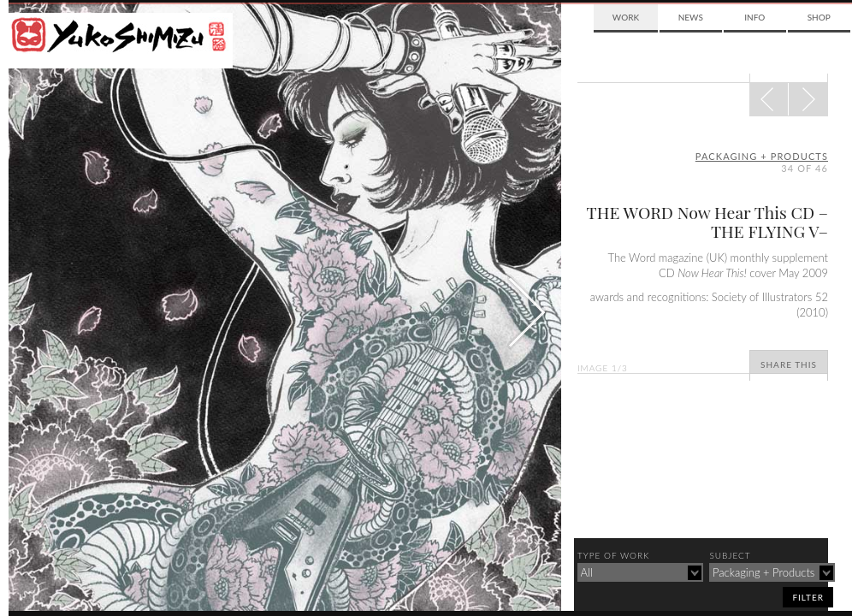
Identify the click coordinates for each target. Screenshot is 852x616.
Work (626, 17)
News (691, 17)
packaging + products (762, 156)
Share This (789, 364)
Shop (819, 17)
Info (754, 17)
